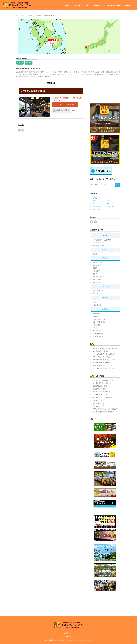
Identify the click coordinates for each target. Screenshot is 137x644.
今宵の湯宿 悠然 (98, 333)
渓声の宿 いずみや (98, 277)
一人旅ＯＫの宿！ (98, 400)
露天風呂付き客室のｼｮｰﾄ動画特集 (103, 412)
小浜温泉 (29, 63)
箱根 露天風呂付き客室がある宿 (103, 383)
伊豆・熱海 (96, 209)
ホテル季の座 (97, 305)
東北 (94, 201)
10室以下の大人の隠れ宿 (100, 351)
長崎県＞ (40, 16)
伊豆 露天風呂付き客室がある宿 (103, 380)
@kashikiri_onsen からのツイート (105, 506)
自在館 (95, 302)
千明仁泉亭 (96, 271)
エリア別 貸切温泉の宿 (112, 6)
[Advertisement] (105, 92)
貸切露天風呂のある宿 (100, 389)
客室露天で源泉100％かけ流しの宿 (104, 360)
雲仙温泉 (20, 63)
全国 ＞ (25, 16)
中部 (109, 198)
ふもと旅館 (96, 325)
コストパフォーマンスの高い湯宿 (103, 357)
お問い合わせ (69, 633)
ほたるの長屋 (97, 331)
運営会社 (69, 636)
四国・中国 (111, 204)
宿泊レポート (58, 105)
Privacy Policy (90, 640)
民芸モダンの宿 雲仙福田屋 (33, 91)
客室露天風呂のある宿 (100, 386)
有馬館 (95, 254)
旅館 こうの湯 (97, 328)
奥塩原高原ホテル (98, 265)
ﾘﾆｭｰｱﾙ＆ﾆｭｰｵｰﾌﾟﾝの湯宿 (100, 395)
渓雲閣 (95, 268)
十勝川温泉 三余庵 (98, 246)
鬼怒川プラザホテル (99, 262)
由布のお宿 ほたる (99, 319)
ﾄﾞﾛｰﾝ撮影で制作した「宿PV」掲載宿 (105, 409)
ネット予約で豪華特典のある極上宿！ (105, 354)
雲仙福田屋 (96, 313)
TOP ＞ (19, 16)
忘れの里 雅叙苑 (98, 336)
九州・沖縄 (111, 207)
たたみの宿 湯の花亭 (99, 291)
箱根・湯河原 (97, 207)
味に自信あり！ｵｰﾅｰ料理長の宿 (103, 397)
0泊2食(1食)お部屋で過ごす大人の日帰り (106, 348)
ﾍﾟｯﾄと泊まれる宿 (98, 406)
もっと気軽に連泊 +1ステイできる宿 (104, 368)
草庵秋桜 (95, 316)
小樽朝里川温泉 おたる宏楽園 (102, 240)
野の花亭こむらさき (99, 294)
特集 (87, 6)
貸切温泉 (77, 6)
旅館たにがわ (97, 282)
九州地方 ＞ (32, 16)
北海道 (95, 198)
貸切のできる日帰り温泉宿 (101, 392)
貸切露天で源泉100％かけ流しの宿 (104, 363)
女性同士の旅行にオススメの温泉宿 (104, 365)
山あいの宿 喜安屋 (99, 322)
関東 (94, 204)
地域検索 (128, 6)
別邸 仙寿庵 (97, 280)
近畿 (109, 201)
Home (67, 6)
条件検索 (97, 6)
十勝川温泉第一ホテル (100, 243)
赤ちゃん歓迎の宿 (98, 403)
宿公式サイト (72, 105)
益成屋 (95, 274)
